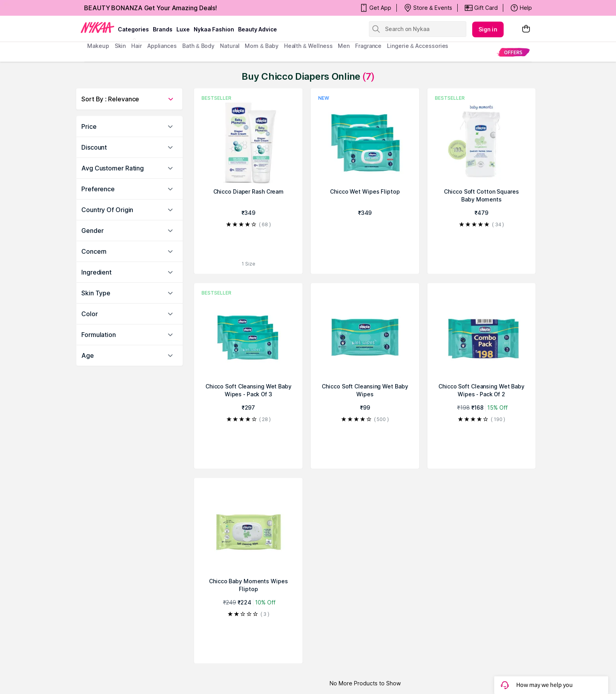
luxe (183, 29)
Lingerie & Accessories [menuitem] (418, 46)
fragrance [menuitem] (368, 46)
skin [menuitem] (120, 46)
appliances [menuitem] (162, 46)
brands (163, 29)
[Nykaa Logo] (97, 27)
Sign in (488, 29)
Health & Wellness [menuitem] (308, 46)
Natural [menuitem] (230, 46)
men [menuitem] (344, 46)
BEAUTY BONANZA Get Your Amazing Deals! (150, 8)
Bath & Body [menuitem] (198, 46)
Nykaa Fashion (214, 29)
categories (133, 29)
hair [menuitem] (137, 46)
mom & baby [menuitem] (261, 46)
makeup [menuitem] (98, 46)
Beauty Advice (258, 29)
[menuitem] (513, 52)
